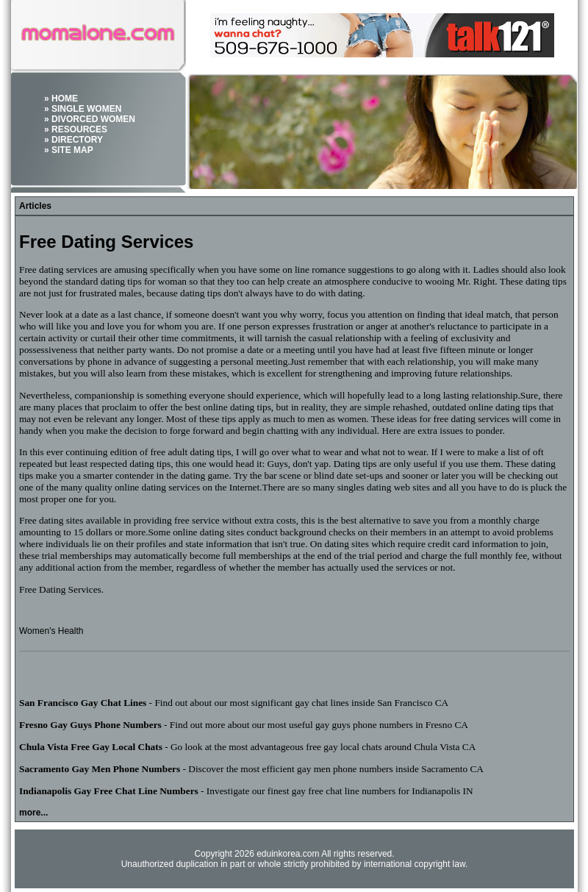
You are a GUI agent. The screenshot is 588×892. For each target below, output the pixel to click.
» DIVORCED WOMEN (90, 119)
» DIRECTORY (73, 140)
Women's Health (51, 631)
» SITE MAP (69, 150)
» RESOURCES (76, 129)
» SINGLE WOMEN (83, 109)
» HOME (61, 99)
